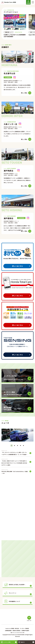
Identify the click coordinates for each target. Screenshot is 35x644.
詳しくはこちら (17, 266)
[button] (12, 446)
